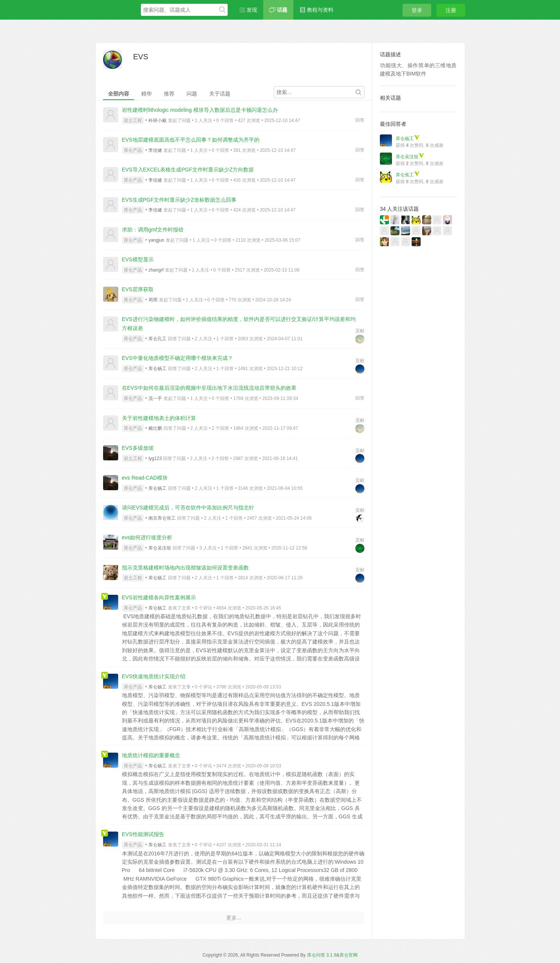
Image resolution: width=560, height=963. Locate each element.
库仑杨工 (157, 369)
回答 (360, 120)
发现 (248, 10)
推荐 (169, 94)
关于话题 (220, 94)
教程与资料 (316, 10)
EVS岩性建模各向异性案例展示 (159, 597)
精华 (147, 94)
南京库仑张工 (162, 518)
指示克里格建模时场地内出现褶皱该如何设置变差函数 (185, 568)
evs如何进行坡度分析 (147, 537)
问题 (192, 94)
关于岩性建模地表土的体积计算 (159, 418)
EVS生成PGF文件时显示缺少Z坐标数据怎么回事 (179, 200)
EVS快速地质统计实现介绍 (154, 676)
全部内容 (119, 94)
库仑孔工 (157, 339)
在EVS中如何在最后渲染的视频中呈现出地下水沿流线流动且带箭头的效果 (209, 388)
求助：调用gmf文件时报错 (153, 230)
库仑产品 (133, 150)
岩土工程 (133, 120)
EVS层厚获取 (138, 289)
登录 (417, 10)
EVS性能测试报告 (143, 834)
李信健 (155, 150)
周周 (153, 300)
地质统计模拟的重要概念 (151, 755)
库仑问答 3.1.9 (322, 955)
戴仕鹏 (155, 428)
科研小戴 (157, 120)
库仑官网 (349, 955)
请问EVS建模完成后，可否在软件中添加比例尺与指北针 (188, 508)
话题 (278, 10)
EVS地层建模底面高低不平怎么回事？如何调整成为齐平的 (191, 140)
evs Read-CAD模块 (145, 478)
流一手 (155, 398)
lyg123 (155, 458)
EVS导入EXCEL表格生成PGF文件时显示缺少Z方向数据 (188, 170)
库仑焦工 (408, 175)
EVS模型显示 (138, 259)
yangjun (156, 240)
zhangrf (156, 270)
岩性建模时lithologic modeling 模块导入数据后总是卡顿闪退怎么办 (200, 110)
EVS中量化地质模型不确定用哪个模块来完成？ (177, 358)
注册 (451, 10)
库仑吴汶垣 (160, 548)
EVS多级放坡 (138, 448)
